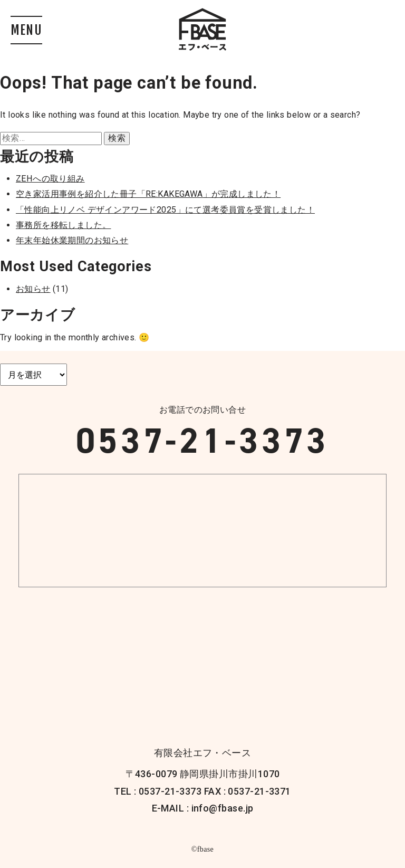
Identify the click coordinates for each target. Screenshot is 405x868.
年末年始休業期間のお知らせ (72, 240)
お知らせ (33, 289)
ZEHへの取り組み (50, 179)
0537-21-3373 (202, 441)
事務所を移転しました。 (63, 225)
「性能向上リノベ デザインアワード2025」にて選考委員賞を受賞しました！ (165, 210)
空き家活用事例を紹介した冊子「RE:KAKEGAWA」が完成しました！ (148, 194)
